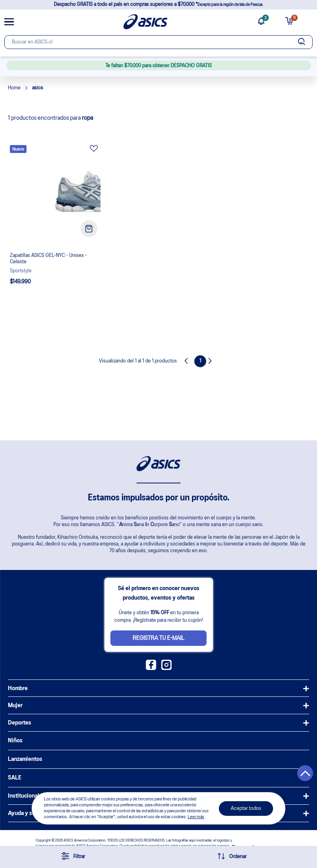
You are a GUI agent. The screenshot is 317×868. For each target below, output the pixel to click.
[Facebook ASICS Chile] (151, 668)
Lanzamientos (25, 759)
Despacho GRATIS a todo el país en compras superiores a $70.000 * (158, 5)
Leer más (196, 817)
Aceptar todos (246, 809)
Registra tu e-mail (158, 638)
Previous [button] (188, 361)
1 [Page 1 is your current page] (200, 361)
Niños (15, 741)
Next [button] (212, 361)
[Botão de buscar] (302, 42)
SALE (15, 778)
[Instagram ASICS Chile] (166, 668)
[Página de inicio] (145, 22)
